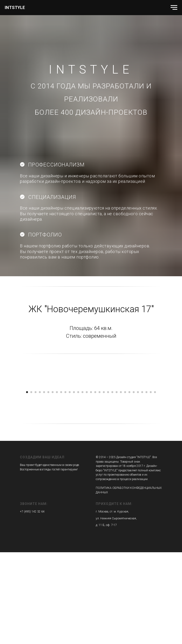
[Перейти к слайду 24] (125, 484)
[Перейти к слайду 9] (61, 484)
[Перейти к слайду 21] (112, 484)
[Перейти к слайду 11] (70, 484)
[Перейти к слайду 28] (142, 484)
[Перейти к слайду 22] (117, 484)
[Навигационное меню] (174, 8)
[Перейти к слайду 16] (91, 484)
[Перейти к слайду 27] (138, 484)
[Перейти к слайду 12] (74, 484)
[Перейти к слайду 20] (108, 484)
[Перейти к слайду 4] (40, 484)
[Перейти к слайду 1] (27, 484)
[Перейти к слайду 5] (44, 484)
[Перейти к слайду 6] (48, 484)
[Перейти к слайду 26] (134, 484)
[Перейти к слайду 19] (104, 484)
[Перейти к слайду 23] (121, 484)
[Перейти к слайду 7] (53, 484)
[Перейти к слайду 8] (57, 484)
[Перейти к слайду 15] (87, 484)
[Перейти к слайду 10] (65, 484)
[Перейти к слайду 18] (100, 484)
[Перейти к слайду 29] (146, 484)
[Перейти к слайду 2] (31, 484)
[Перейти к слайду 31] (155, 484)
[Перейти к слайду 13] (78, 484)
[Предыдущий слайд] (9, 431)
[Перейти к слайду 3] (36, 484)
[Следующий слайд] (173, 431)
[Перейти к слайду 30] (151, 484)
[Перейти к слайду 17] (95, 484)
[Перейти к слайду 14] (82, 484)
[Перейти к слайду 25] (129, 484)
